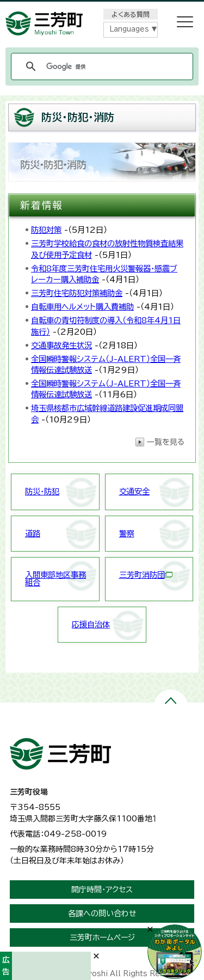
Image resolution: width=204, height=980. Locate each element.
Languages (129, 29)
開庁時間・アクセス (102, 890)
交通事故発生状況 (61, 345)
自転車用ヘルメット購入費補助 (82, 307)
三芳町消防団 (146, 575)
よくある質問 (131, 14)
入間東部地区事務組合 (55, 579)
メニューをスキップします (102, 7)
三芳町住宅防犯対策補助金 (77, 293)
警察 (127, 533)
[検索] (100, 66)
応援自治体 (91, 624)
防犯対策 (46, 230)
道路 (33, 533)
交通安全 (134, 491)
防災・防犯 (42, 491)
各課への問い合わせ (102, 914)
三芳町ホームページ (102, 937)
